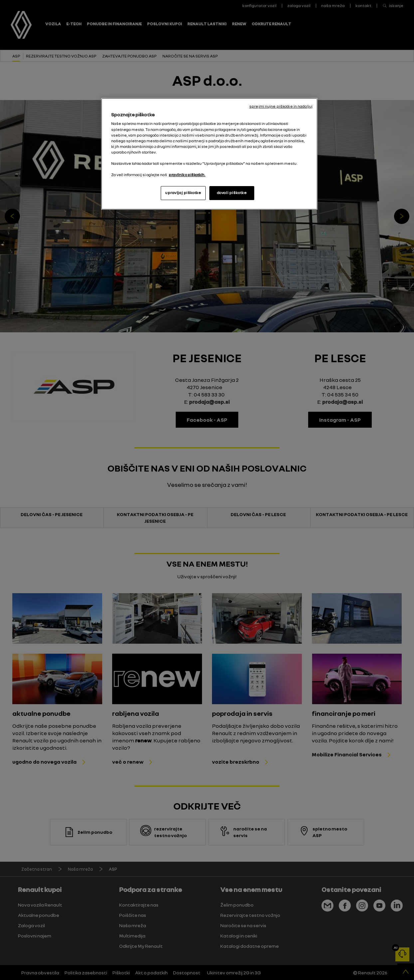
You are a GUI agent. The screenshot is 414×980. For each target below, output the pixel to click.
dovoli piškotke (232, 193)
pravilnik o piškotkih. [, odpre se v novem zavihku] (187, 175)
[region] (209, 154)
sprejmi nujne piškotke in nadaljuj (281, 106)
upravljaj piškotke (183, 193)
